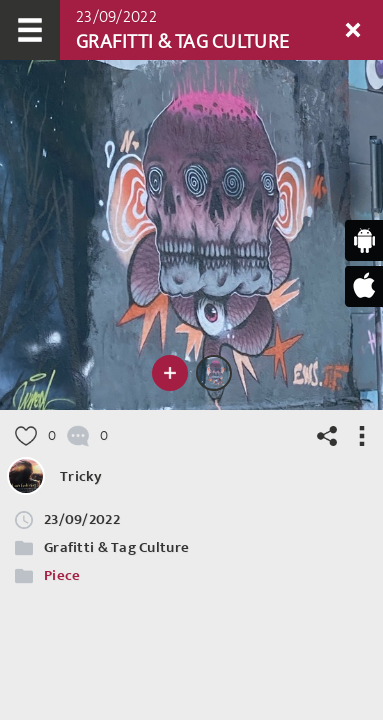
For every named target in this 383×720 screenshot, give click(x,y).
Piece (62, 575)
